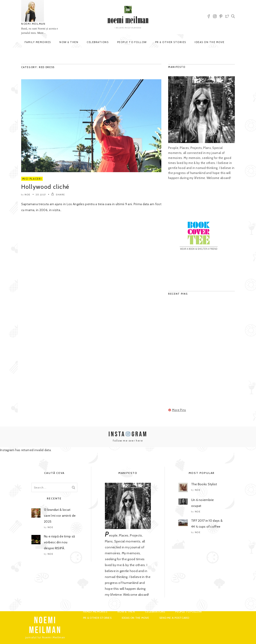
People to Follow (132, 42)
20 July (41, 195)
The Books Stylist (204, 484)
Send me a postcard (174, 618)
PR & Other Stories (171, 42)
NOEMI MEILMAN (33, 24)
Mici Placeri (32, 179)
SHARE (58, 195)
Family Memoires (38, 42)
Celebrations (98, 42)
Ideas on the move (210, 42)
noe (28, 195)
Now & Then (69, 42)
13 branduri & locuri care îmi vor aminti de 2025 (60, 516)
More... (41, 33)
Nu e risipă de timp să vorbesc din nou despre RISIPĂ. (59, 542)
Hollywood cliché (45, 187)
